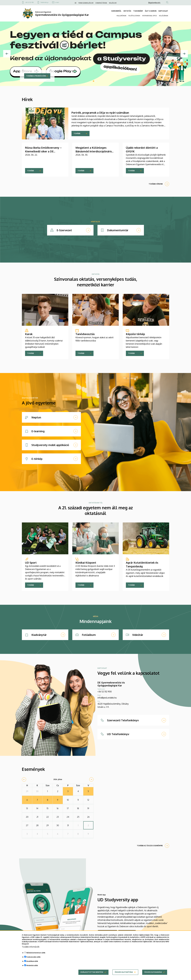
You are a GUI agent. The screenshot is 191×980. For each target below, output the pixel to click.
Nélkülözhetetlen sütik (36, 953)
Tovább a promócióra (36, 76)
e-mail (57, 2)
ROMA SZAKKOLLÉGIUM (86, 3)
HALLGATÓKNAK (121, 16)
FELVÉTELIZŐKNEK (134, 16)
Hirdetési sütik (32, 965)
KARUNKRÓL (116, 11)
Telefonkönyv (44, 2)
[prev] (24, 779)
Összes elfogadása (153, 972)
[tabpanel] (95, 54)
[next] (91, 779)
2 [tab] (96, 81)
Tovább (77, 133)
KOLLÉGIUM (113, 3)
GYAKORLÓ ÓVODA (101, 3)
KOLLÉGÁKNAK (164, 16)
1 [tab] (94, 81)
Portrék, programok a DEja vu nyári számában (100, 113)
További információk (31, 947)
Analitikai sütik (32, 961)
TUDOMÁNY (138, 11)
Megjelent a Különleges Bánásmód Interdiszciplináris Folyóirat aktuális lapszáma (94, 151)
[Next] (184, 54)
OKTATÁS (127, 11)
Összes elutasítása (124, 972)
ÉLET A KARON (151, 11)
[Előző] (7, 54)
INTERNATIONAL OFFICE (150, 16)
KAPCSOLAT (163, 11)
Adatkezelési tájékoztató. (142, 942)
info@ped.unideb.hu (107, 698)
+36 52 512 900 (29, 2)
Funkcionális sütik (33, 957)
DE (76, 3)
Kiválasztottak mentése (92, 972)
